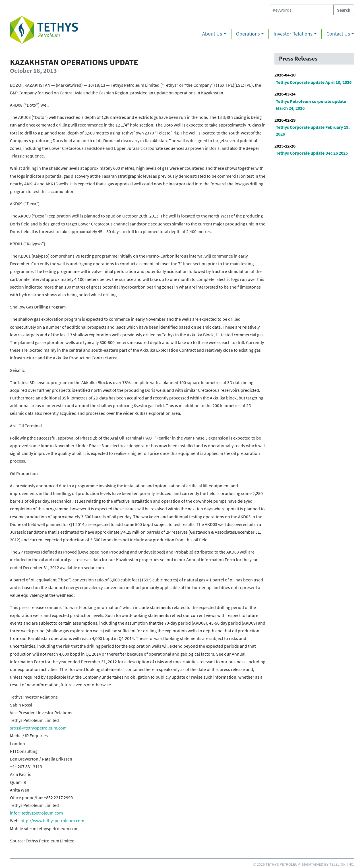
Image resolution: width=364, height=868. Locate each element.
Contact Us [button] (338, 34)
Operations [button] (248, 34)
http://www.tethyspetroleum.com (52, 821)
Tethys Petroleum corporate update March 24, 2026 (311, 105)
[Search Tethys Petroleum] (301, 10)
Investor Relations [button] (293, 34)
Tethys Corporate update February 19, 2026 (313, 130)
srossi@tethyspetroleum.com (38, 728)
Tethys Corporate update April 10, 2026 (314, 82)
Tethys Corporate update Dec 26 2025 (312, 153)
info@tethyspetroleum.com (36, 813)
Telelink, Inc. (342, 864)
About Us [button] (212, 34)
